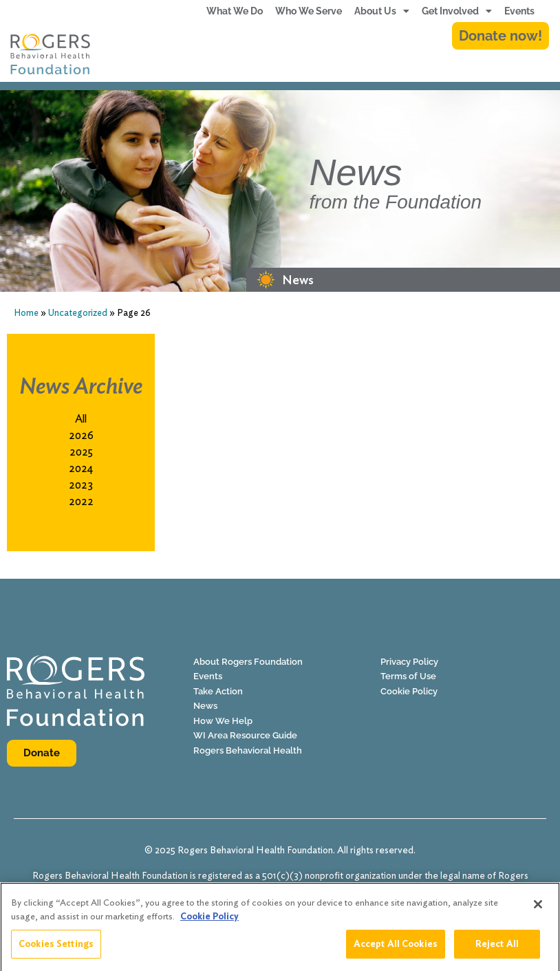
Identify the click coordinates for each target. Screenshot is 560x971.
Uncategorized (78, 312)
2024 (81, 468)
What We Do (235, 11)
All (81, 419)
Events (519, 11)
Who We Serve (309, 11)
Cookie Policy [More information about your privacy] (209, 924)
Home (26, 312)
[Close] (538, 912)
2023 (81, 485)
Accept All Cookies (396, 951)
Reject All (497, 951)
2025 (81, 452)
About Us (382, 11)
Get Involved (457, 11)
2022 (81, 501)
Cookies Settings (56, 951)
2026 (81, 435)
